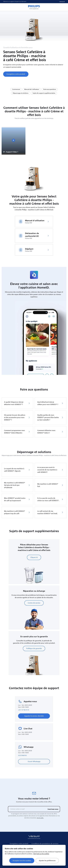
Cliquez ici (34, 557)
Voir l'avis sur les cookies (41, 854)
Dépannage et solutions (21, 93)
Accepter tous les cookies (22, 861)
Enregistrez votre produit (16, 74)
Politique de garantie (34, 648)
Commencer (16, 89)
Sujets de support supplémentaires (44, 93)
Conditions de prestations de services (45, 844)
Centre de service (34, 603)
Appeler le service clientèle (34, 716)
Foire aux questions (50, 89)
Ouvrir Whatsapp (34, 762)
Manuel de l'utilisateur (32, 89)
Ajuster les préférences (47, 861)
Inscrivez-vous (53, 809)
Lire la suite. (40, 818)
